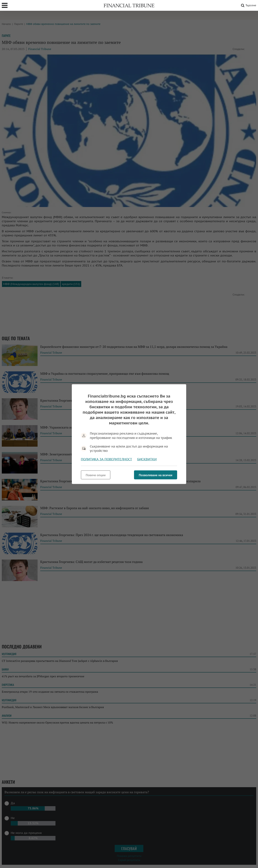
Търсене (248, 5)
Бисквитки (147, 459)
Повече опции (96, 475)
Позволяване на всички (156, 475)
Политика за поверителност (106, 459)
